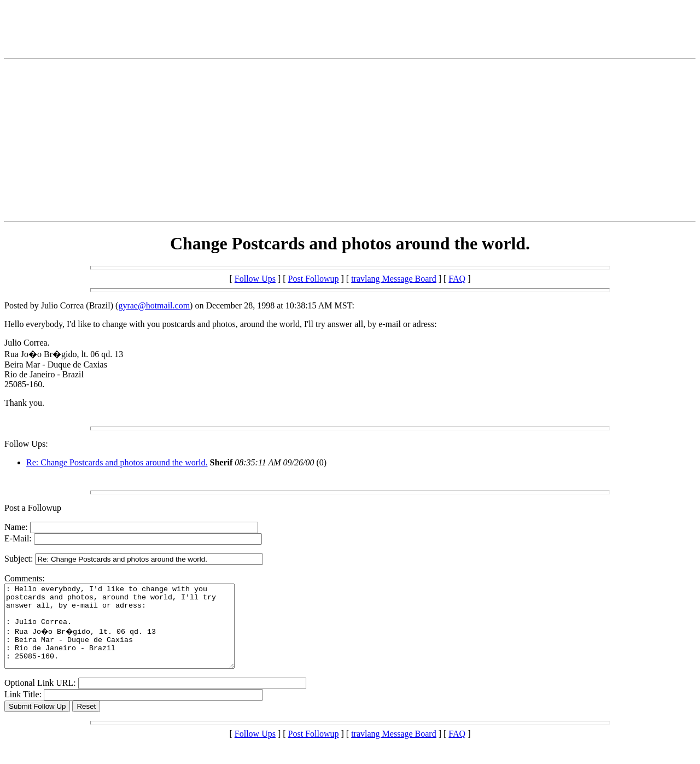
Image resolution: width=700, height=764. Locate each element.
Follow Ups (255, 279)
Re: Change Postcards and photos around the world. (117, 462)
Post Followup (314, 279)
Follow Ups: (26, 444)
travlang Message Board (394, 279)
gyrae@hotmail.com (154, 305)
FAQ (457, 279)
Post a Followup (33, 508)
